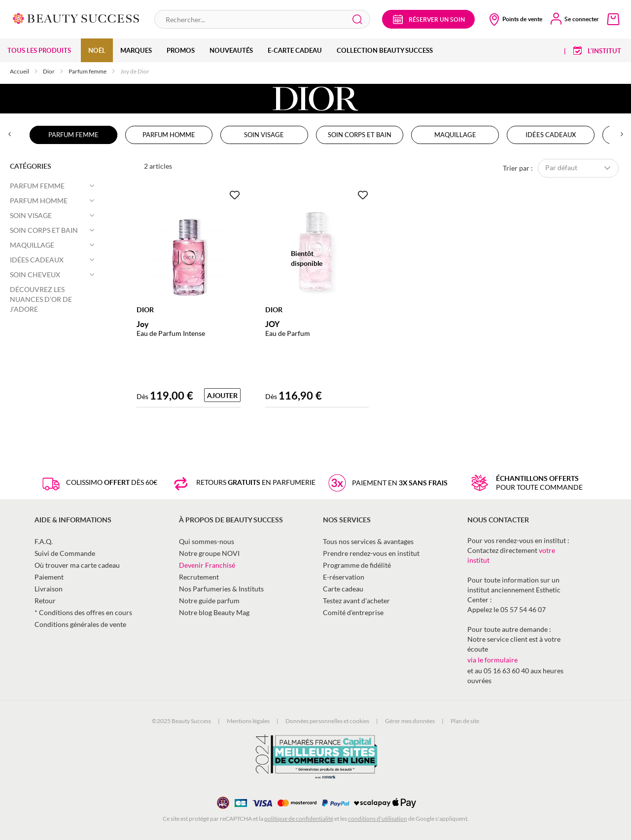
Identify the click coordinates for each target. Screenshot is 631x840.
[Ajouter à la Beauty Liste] (235, 195)
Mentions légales (248, 721)
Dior (49, 71)
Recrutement (199, 577)
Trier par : (518, 167)
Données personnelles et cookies (327, 721)
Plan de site (465, 721)
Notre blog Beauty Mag (214, 612)
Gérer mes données (410, 721)
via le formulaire (492, 660)
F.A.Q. (44, 541)
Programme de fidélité (357, 565)
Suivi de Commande (65, 553)
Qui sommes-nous (207, 541)
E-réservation (344, 577)
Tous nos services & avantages (368, 541)
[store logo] (76, 18)
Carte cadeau (343, 589)
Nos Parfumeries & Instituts (221, 589)
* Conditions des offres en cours (83, 612)
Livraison (49, 589)
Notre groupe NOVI (209, 553)
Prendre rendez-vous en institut (371, 553)
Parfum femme (88, 71)
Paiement (49, 577)
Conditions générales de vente (80, 624)
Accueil (20, 71)
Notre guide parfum (209, 601)
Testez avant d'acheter (356, 601)
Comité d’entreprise (353, 612)
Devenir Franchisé (207, 565)
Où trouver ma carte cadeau (77, 565)
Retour (45, 601)
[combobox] (262, 19)
